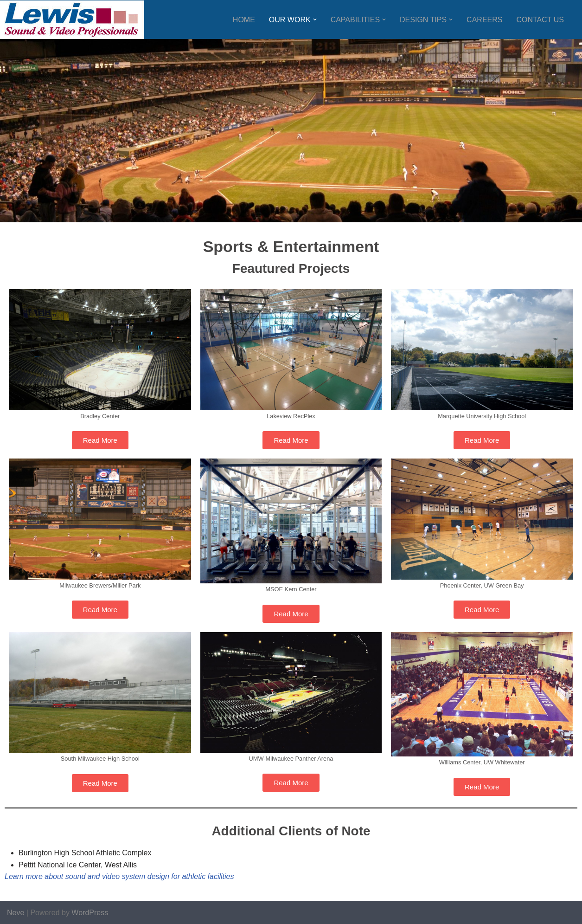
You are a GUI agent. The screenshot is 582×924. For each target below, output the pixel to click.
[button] (315, 19)
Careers (484, 20)
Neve (16, 913)
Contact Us (540, 20)
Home (244, 20)
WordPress (90, 913)
